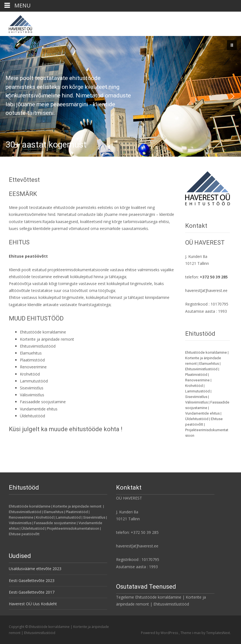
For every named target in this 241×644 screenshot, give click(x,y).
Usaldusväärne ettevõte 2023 (35, 569)
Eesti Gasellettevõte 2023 (32, 580)
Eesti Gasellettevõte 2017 (32, 592)
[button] (232, 45)
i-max (197, 633)
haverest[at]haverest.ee (206, 290)
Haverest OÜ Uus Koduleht (33, 604)
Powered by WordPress (160, 633)
